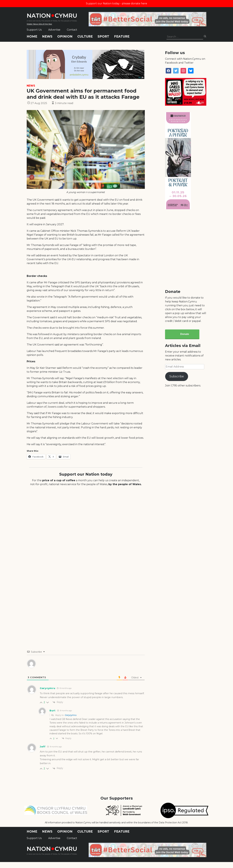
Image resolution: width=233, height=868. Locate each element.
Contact (72, 30)
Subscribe (177, 376)
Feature (122, 36)
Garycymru (71, 715)
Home (32, 36)
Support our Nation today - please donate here (116, 3)
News (47, 36)
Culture (85, 36)
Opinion (65, 36)
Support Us (34, 30)
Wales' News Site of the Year (39, 24)
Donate (185, 334)
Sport (103, 36)
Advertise (54, 30)
